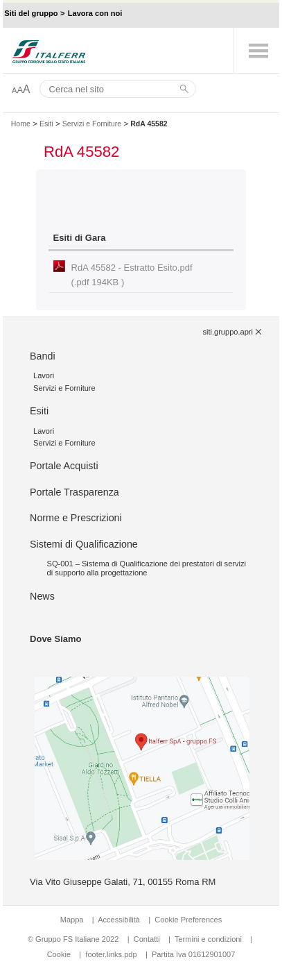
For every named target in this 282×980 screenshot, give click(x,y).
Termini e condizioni (208, 939)
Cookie (59, 954)
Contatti (147, 939)
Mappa (72, 920)
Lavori (44, 375)
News (42, 596)
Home (21, 124)
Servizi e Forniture (92, 124)
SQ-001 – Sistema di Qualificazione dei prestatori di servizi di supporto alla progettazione (147, 568)
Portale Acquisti (64, 466)
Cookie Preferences (188, 920)
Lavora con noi (95, 13)
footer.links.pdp (111, 954)
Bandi (43, 356)
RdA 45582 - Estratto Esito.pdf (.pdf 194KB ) (132, 275)
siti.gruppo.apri (227, 332)
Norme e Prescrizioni (76, 518)
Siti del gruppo (31, 13)
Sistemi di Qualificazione (84, 544)
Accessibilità (120, 920)
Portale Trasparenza (74, 492)
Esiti (46, 124)
